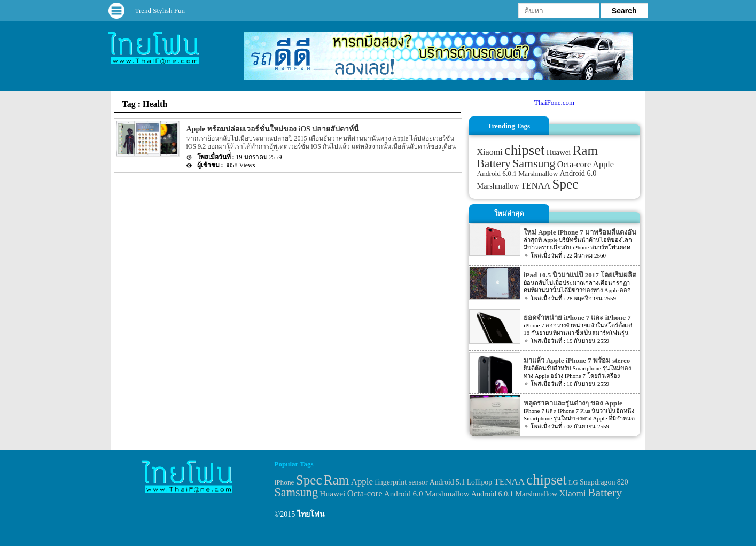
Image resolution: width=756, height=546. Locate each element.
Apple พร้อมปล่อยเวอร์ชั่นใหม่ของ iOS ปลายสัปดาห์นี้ (273, 129)
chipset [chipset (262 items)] (525, 150)
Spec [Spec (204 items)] (566, 184)
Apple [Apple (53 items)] (603, 165)
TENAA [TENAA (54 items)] (536, 186)
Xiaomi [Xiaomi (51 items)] (490, 152)
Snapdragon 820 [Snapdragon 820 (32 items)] (604, 482)
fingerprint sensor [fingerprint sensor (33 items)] (401, 482)
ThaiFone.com (554, 102)
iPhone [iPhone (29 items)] (285, 482)
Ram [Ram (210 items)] (585, 150)
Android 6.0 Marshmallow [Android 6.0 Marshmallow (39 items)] (427, 494)
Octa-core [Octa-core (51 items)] (574, 164)
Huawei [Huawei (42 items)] (559, 152)
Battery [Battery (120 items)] (494, 163)
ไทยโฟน (311, 514)
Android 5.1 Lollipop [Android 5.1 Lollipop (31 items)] (461, 482)
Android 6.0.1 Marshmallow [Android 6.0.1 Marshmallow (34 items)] (518, 173)
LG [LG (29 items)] (573, 482)
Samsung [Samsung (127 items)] (534, 163)
